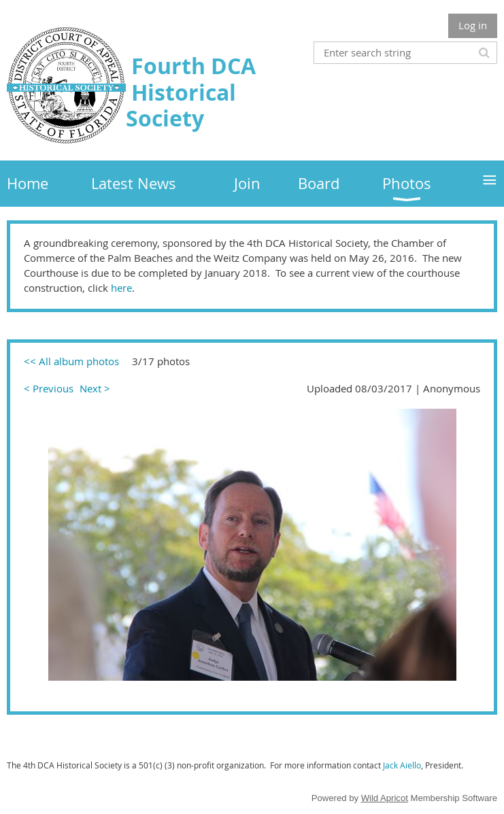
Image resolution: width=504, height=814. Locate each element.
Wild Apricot (385, 798)
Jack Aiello (402, 765)
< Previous (49, 388)
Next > (95, 388)
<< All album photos (71, 361)
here (121, 288)
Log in (473, 25)
